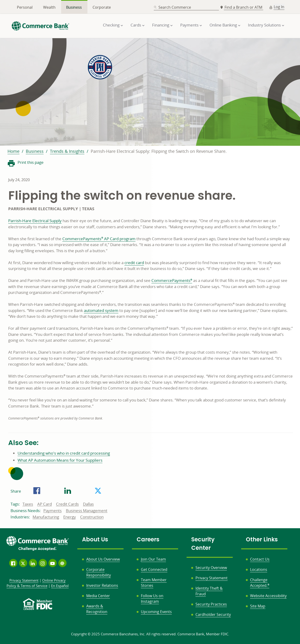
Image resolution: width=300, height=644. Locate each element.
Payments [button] (189, 25)
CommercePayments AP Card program (99, 239)
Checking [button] (111, 25)
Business (74, 7)
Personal (25, 7)
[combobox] (186, 7)
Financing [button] (161, 25)
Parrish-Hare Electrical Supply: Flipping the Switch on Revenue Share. (159, 151)
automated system (101, 310)
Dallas (88, 504)
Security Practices (211, 604)
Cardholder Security (213, 614)
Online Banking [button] (223, 25)
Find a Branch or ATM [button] (244, 7)
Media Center (98, 596)
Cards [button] (136, 25)
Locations (259, 569)
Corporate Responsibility (99, 572)
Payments (52, 511)
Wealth (49, 7)
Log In (279, 7)
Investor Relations (102, 585)
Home (13, 151)
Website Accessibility (268, 596)
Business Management (87, 511)
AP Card (45, 504)
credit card (134, 263)
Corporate (102, 7)
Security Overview (211, 568)
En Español (60, 586)
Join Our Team (153, 559)
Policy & (36, 583)
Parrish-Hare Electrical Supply (35, 221)
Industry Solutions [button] (264, 25)
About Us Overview (103, 559)
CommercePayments (172, 280)
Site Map (258, 606)
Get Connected (154, 569)
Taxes (28, 504)
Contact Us (260, 559)
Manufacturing (46, 517)
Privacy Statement (212, 578)
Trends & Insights (67, 151)
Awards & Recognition (97, 609)
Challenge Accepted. (260, 583)
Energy (70, 517)
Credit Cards (67, 504)
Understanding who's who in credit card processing (64, 453)
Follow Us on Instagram (152, 599)
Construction (92, 517)
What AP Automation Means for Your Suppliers (60, 460)
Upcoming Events (156, 612)
